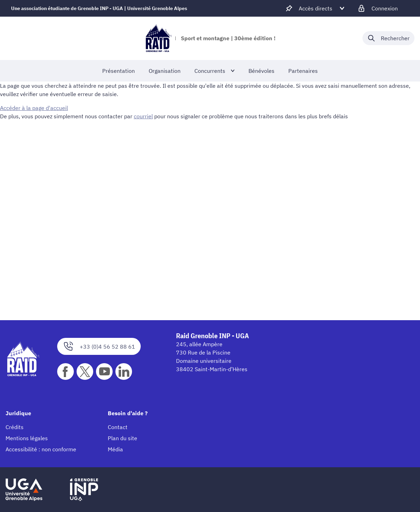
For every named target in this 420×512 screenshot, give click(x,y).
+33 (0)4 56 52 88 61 (99, 346)
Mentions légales (27, 438)
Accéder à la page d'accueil (34, 108)
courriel (143, 116)
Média (115, 449)
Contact (118, 427)
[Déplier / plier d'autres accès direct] (316, 8)
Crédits (15, 427)
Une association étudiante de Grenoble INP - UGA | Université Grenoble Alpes (99, 8)
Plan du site (122, 438)
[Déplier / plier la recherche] (388, 38)
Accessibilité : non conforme (41, 449)
